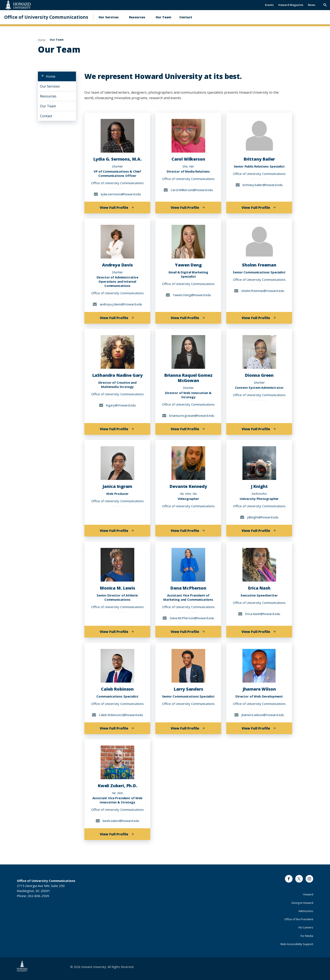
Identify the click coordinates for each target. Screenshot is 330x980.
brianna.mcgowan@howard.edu (188, 415)
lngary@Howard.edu (117, 405)
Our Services (109, 17)
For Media (307, 936)
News (312, 5)
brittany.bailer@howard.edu (259, 185)
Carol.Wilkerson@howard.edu (188, 190)
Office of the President (299, 919)
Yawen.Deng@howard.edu (188, 295)
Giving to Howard (302, 903)
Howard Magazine (291, 5)
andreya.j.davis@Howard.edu (117, 304)
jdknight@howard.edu (259, 517)
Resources (137, 17)
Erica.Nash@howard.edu (259, 614)
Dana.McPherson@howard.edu (188, 618)
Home (51, 76)
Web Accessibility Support (297, 944)
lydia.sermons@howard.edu (117, 194)
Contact (186, 17)
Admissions (306, 911)
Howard (308, 894)
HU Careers (306, 927)
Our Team (163, 17)
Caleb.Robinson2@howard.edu (117, 715)
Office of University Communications (46, 17)
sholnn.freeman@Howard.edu (259, 291)
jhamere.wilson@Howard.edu (259, 715)
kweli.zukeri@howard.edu (117, 821)
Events (269, 5)
